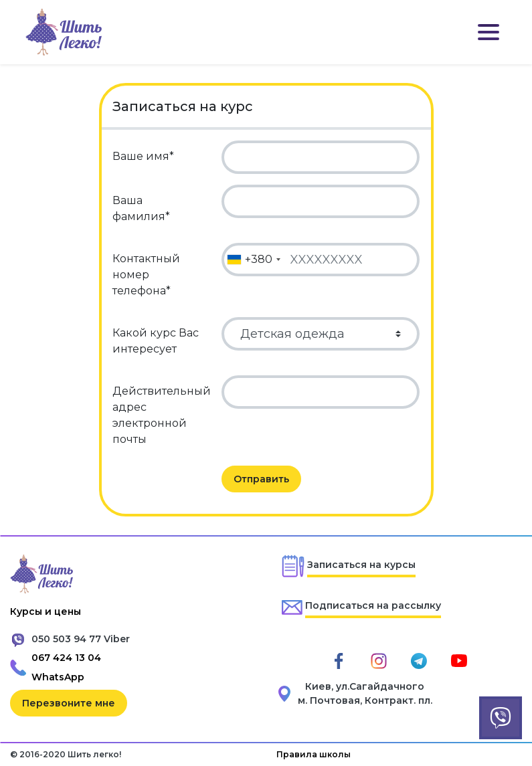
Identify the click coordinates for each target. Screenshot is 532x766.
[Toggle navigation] (489, 32)
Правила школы (314, 754)
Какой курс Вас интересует (156, 341)
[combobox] (253, 260)
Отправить (261, 479)
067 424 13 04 (66, 658)
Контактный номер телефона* (146, 275)
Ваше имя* (143, 156)
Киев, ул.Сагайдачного (365, 686)
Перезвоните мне (69, 703)
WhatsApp (58, 677)
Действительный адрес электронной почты (162, 415)
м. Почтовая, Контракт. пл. (365, 700)
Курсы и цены (46, 611)
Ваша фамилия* (141, 208)
